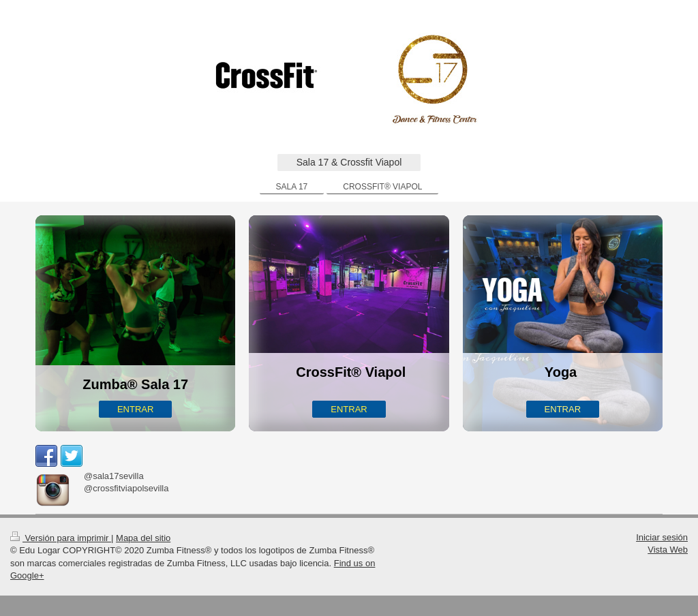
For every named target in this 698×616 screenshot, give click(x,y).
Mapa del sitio (143, 538)
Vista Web (668, 550)
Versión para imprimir (61, 538)
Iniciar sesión (662, 537)
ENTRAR (135, 409)
